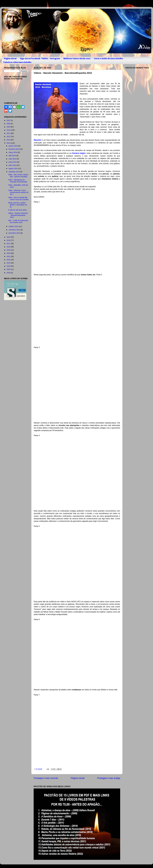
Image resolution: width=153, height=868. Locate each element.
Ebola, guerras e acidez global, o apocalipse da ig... (18, 205)
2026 (9, 273)
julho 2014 (13, 165)
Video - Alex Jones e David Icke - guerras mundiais (18, 176)
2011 (9, 133)
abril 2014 (13, 156)
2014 (9, 143)
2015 (9, 237)
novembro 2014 (15, 230)
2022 (9, 260)
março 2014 (13, 152)
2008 (9, 124)
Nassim (37, 140)
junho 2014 (13, 162)
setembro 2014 (14, 172)
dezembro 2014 (15, 233)
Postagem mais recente (46, 778)
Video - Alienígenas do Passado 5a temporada (18, 181)
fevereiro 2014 (14, 149)
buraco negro (79, 153)
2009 (9, 127)
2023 (9, 263)
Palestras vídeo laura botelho (17, 62)
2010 (9, 130)
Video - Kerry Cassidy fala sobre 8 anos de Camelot (18, 198)
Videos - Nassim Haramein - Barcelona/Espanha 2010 (18, 215)
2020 (9, 253)
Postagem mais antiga (109, 778)
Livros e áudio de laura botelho (108, 59)
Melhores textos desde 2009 (77, 59)
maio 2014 (13, 159)
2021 (9, 256)
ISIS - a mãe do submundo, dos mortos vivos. (18, 221)
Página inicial (10, 59)
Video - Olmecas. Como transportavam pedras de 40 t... (18, 192)
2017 (9, 244)
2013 (9, 140)
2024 (9, 266)
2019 (9, 250)
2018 (9, 247)
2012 (9, 137)
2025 (9, 269)
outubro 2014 (14, 226)
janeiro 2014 (13, 146)
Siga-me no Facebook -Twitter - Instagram (40, 59)
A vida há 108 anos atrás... (18, 210)
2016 (9, 240)
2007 (9, 120)
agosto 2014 (13, 168)
